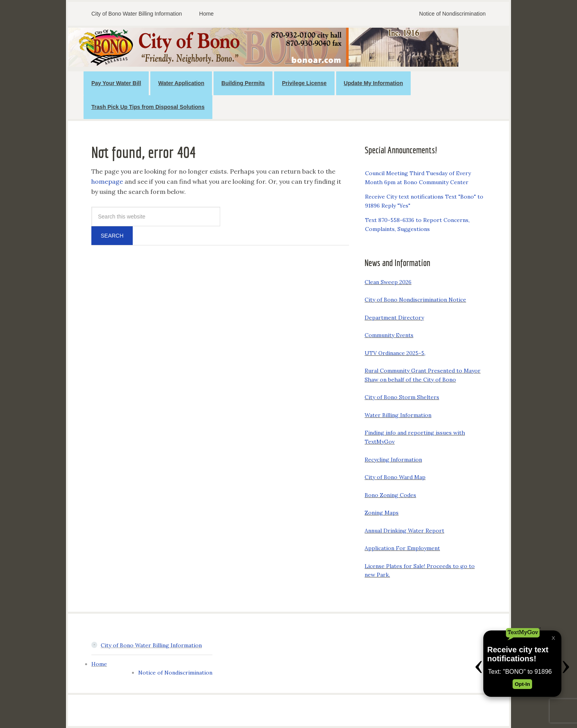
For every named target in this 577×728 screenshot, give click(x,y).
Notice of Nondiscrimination (175, 673)
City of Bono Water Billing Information (151, 645)
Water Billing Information (398, 415)
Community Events (389, 335)
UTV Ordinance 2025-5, (395, 353)
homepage (107, 181)
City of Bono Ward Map (395, 477)
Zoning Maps (382, 513)
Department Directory (394, 318)
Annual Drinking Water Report (404, 531)
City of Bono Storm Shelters (402, 397)
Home (99, 664)
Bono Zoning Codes (390, 495)
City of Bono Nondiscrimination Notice (415, 300)
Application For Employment (402, 548)
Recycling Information (393, 460)
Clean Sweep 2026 (388, 282)
